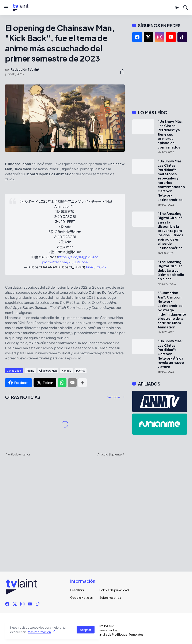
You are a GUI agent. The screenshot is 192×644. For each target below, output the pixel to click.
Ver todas (114, 397)
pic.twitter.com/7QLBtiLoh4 (65, 262)
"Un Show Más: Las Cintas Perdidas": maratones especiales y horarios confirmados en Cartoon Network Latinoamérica (171, 180)
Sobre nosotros (110, 597)
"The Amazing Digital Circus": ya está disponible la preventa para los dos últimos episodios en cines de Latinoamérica (171, 231)
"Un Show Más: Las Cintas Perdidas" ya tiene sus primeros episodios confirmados (170, 134)
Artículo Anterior (19, 454)
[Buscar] (185, 8)
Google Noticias (81, 597)
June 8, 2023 (96, 267)
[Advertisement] (160, 76)
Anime (30, 371)
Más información (39, 632)
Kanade (66, 371)
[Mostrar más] (82, 383)
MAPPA (80, 371)
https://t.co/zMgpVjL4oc (78, 257)
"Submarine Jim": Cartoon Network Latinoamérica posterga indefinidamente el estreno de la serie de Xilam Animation (172, 310)
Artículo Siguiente (110, 454)
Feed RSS (77, 590)
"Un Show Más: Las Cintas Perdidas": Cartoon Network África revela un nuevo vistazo (171, 354)
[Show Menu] (6, 8)
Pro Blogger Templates (128, 634)
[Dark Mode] (177, 8)
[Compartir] (120, 72)
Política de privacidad (111, 590)
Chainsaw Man (48, 371)
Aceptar (86, 630)
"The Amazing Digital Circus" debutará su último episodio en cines (171, 270)
